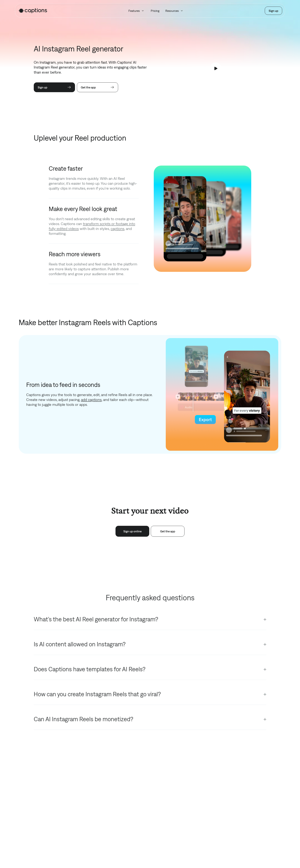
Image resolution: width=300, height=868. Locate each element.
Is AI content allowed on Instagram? (80, 644)
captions (117, 229)
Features (137, 11)
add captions (91, 400)
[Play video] (216, 69)
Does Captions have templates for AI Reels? (90, 669)
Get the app (97, 87)
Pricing (155, 11)
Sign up (273, 11)
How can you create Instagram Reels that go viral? (97, 694)
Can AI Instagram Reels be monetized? (83, 719)
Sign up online (132, 531)
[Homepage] (33, 11)
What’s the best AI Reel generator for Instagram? (96, 619)
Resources (175, 11)
